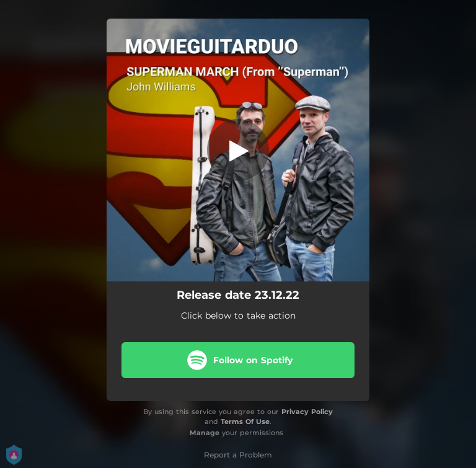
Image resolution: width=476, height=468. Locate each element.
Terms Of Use (245, 422)
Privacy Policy (307, 412)
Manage (205, 433)
